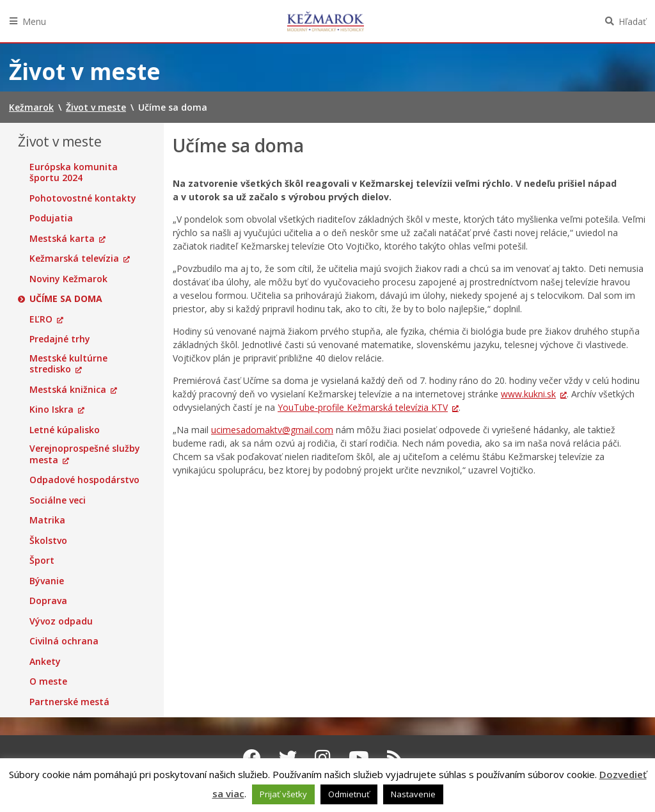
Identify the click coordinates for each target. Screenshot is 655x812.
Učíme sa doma (66, 299)
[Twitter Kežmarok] (288, 758)
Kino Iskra (51, 410)
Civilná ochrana (64, 641)
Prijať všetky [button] (283, 794)
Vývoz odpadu (61, 621)
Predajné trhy (60, 339)
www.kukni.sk (528, 394)
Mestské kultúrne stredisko (68, 364)
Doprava (48, 601)
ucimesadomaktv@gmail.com (272, 430)
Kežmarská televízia (74, 259)
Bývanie (47, 581)
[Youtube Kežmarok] (359, 758)
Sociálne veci (58, 500)
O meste (48, 681)
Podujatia (51, 218)
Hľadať (632, 21)
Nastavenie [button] (413, 794)
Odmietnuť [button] (349, 794)
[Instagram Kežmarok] (323, 758)
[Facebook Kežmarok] (252, 758)
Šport (42, 561)
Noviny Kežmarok (68, 279)
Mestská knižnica (68, 390)
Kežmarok (326, 21)
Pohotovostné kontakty (83, 198)
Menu (34, 21)
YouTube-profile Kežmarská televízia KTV (363, 407)
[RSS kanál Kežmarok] (395, 758)
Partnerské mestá (69, 702)
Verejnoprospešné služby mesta (85, 454)
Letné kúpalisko (65, 430)
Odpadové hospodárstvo (84, 480)
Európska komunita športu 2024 (74, 172)
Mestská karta (62, 239)
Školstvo (48, 541)
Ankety (45, 662)
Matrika (47, 520)
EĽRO (41, 319)
